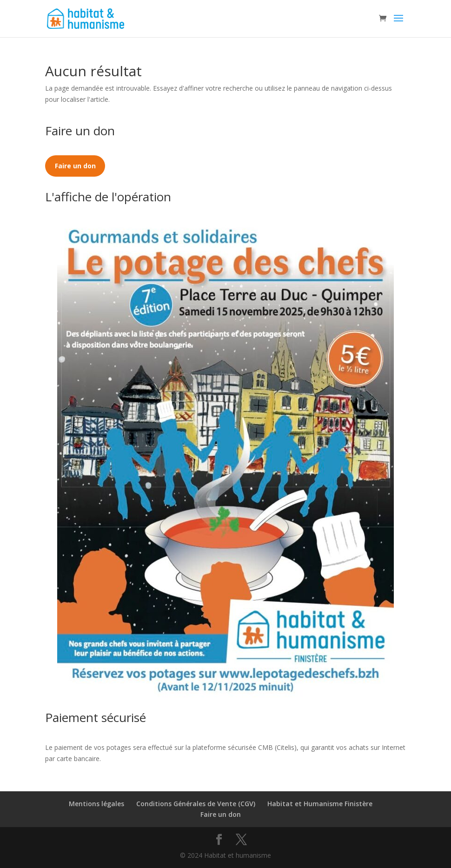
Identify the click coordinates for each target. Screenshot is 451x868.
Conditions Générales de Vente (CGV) (196, 804)
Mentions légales (96, 804)
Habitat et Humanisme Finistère (320, 804)
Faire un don (221, 814)
